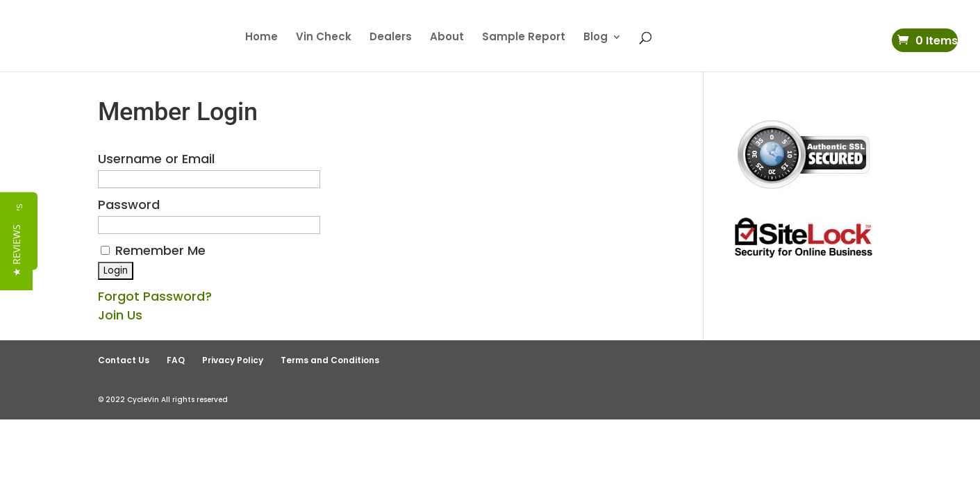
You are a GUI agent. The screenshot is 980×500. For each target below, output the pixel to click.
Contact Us (124, 360)
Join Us (120, 315)
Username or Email (156, 159)
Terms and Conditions (330, 360)
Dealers (391, 38)
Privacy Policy (233, 360)
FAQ (176, 360)
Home (261, 38)
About (447, 38)
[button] (16, 250)
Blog (596, 38)
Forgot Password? (155, 296)
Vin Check (324, 38)
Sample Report (524, 38)
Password (129, 205)
